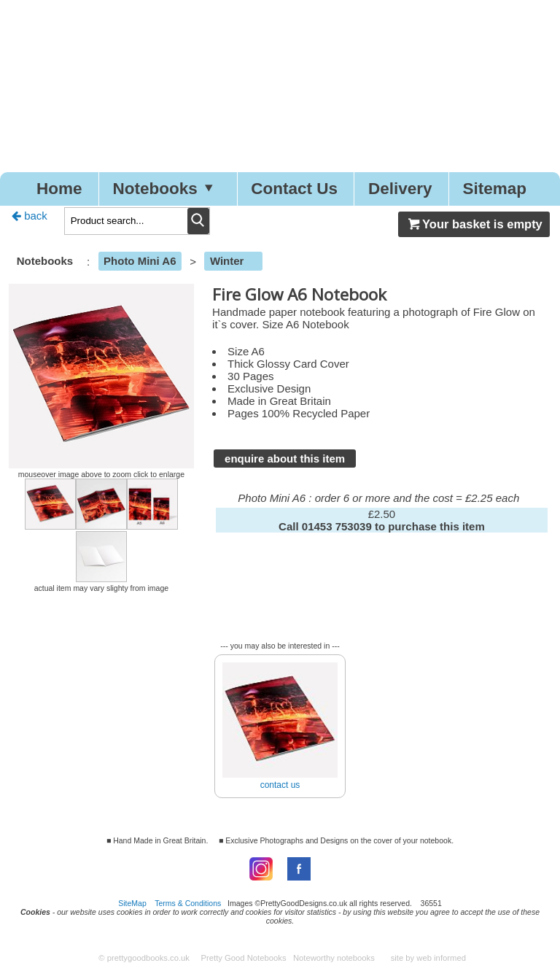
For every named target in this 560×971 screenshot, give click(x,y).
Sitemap (495, 189)
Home (59, 189)
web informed (441, 958)
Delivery (400, 189)
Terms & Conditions (188, 903)
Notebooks (166, 189)
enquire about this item (285, 459)
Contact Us (294, 189)
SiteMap (132, 903)
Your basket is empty (474, 224)
